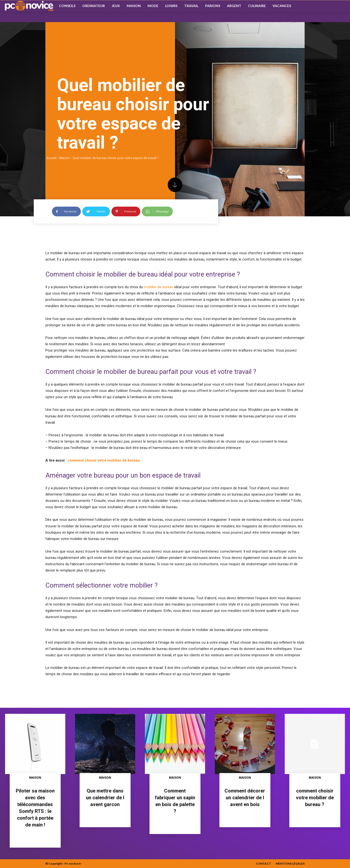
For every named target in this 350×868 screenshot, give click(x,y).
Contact (263, 864)
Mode (153, 6)
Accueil (51, 158)
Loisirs (171, 6)
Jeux (116, 6)
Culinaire (257, 6)
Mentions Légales (290, 864)
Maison (134, 6)
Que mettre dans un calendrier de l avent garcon (105, 798)
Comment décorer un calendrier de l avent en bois (245, 798)
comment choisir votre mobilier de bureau (104, 460)
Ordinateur (94, 6)
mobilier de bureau (159, 287)
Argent (234, 6)
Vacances (282, 6)
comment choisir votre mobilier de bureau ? (315, 798)
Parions (213, 6)
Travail (191, 6)
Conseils (67, 6)
